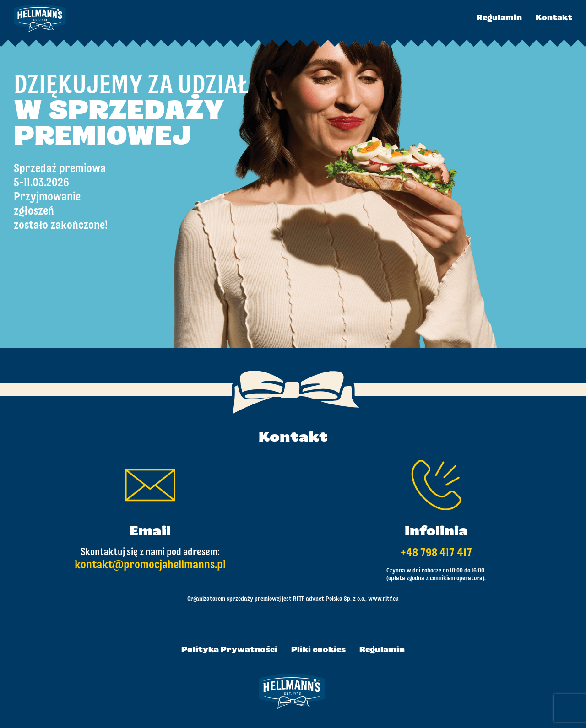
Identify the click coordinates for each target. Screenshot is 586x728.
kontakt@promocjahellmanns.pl (150, 565)
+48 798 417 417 (436, 553)
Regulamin (499, 18)
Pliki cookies (318, 650)
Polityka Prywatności (229, 650)
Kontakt (554, 18)
